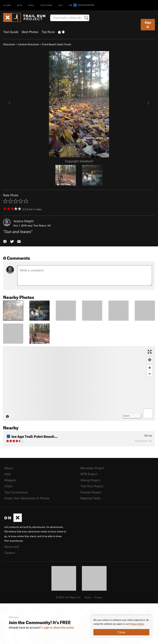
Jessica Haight (23, 221)
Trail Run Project (92, 486)
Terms (88, 597)
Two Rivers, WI (42, 225)
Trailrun (46, 5)
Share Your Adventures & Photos (27, 498)
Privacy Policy (137, 624)
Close (121, 632)
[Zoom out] (150, 374)
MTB (20, 5)
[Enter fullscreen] (150, 352)
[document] (121, 627)
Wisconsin (9, 44)
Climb (7, 5)
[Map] (79, 383)
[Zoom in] (150, 368)
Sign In (148, 25)
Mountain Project (92, 468)
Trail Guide (11, 32)
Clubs (8, 486)
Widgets (10, 480)
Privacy (98, 597)
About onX (12, 547)
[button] (5, 241)
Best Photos (30, 32)
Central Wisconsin (28, 44)
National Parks (91, 498)
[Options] (148, 414)
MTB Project (89, 474)
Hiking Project (90, 480)
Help (8, 474)
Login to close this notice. (58, 628)
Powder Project (91, 492)
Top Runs (48, 32)
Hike (31, 5)
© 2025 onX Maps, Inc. (68, 597)
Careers (10, 553)
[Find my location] (150, 360)
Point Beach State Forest (56, 44)
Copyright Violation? (79, 161)
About (9, 468)
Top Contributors (16, 492)
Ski (61, 5)
